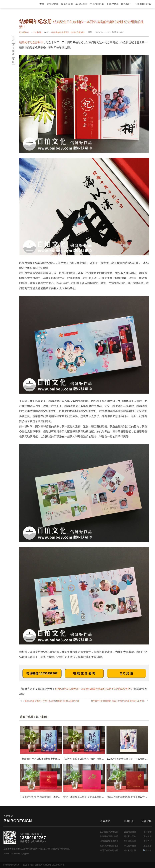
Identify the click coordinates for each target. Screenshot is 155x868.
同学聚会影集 (130, 836)
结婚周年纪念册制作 (31, 42)
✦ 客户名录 (112, 4)
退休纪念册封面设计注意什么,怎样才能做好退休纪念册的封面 (52, 701)
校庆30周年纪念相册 (109, 846)
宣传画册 (147, 836)
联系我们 (126, 4)
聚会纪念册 (67, 4)
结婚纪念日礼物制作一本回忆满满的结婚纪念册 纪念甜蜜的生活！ (94, 689)
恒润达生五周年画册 (109, 836)
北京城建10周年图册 (109, 841)
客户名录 (147, 832)
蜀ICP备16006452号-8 (54, 865)
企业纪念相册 (130, 832)
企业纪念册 (53, 4)
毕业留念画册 (130, 841)
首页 (42, 4)
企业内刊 (147, 841)
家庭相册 (147, 846)
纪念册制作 (24, 32)
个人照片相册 (130, 846)
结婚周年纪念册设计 (60, 32)
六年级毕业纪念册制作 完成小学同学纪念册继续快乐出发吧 (117, 701)
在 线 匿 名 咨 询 (84, 673)
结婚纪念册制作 (78, 32)
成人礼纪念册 (130, 850)
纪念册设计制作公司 (17, 4)
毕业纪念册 (81, 4)
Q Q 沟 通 (126, 673)
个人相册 (37, 32)
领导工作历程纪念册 (109, 850)
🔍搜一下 (147, 850)
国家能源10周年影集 (109, 832)
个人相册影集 (97, 4)
